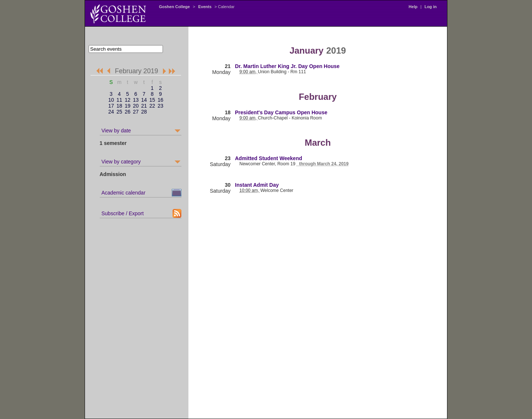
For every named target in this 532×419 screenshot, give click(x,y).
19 (127, 106)
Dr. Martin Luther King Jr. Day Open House (287, 66)
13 (136, 100)
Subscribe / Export (123, 213)
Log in (431, 7)
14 (144, 100)
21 (144, 106)
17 (111, 106)
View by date (116, 131)
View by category (121, 162)
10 (111, 100)
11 (119, 100)
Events (205, 7)
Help (413, 7)
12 (127, 100)
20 (136, 106)
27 (136, 112)
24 (111, 112)
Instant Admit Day (257, 185)
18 (119, 106)
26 (127, 112)
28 (144, 112)
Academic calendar (124, 193)
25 (119, 112)
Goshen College (174, 7)
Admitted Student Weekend (269, 158)
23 (160, 106)
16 (160, 100)
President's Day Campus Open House (281, 112)
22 (152, 106)
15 (152, 100)
